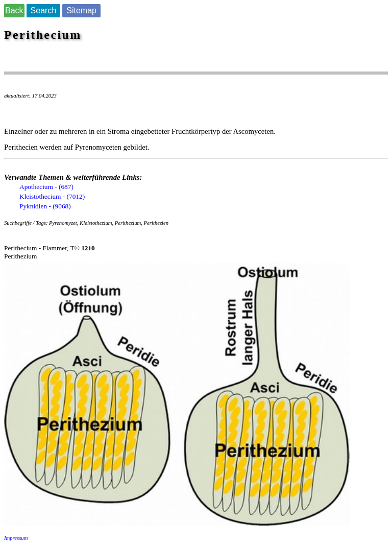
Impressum (16, 538)
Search (44, 10)
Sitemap (81, 10)
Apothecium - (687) (46, 187)
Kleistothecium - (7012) (52, 196)
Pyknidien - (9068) (45, 206)
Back (14, 10)
